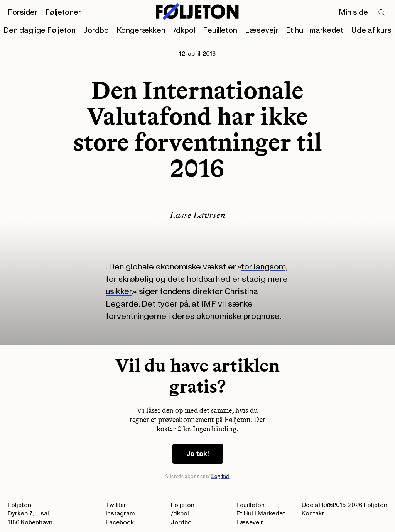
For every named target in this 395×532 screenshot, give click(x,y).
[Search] (382, 13)
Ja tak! (198, 454)
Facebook (120, 522)
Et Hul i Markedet (261, 513)
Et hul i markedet (315, 30)
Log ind (220, 476)
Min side (353, 12)
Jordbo (96, 30)
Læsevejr (262, 30)
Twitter (116, 505)
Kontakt (313, 513)
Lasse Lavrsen (197, 215)
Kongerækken (141, 30)
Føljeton (183, 505)
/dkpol (184, 30)
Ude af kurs (371, 30)
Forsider (23, 12)
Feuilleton (220, 30)
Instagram (120, 513)
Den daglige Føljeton (40, 30)
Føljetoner (63, 12)
